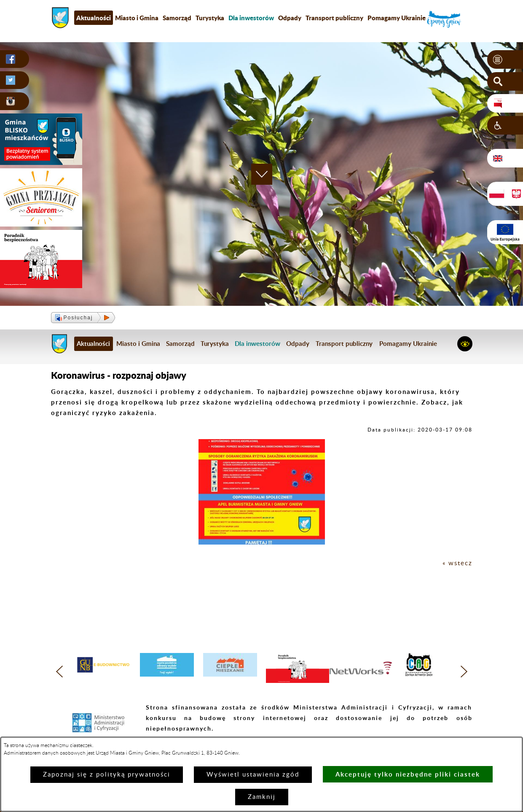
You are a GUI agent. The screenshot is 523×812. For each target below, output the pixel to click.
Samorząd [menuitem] (177, 18)
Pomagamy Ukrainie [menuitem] (397, 18)
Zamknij (262, 797)
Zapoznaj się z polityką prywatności (107, 775)
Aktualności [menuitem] (94, 18)
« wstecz (457, 563)
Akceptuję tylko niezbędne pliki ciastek (408, 774)
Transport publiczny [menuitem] (334, 18)
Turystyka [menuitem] (210, 18)
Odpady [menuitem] (290, 18)
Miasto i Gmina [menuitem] (137, 18)
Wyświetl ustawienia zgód (253, 775)
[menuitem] (251, 18)
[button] (505, 59)
